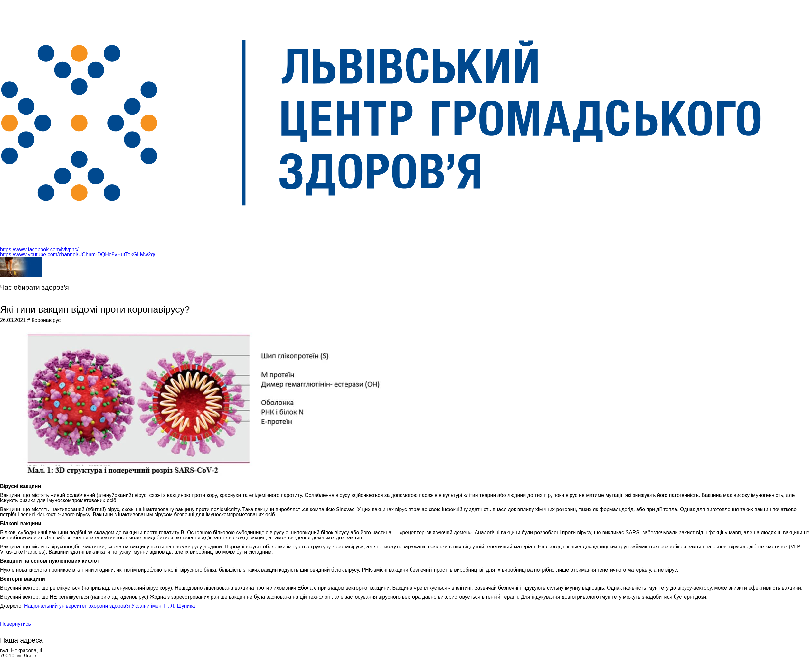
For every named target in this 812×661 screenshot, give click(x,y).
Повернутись (15, 624)
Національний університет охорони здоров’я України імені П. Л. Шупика (110, 606)
